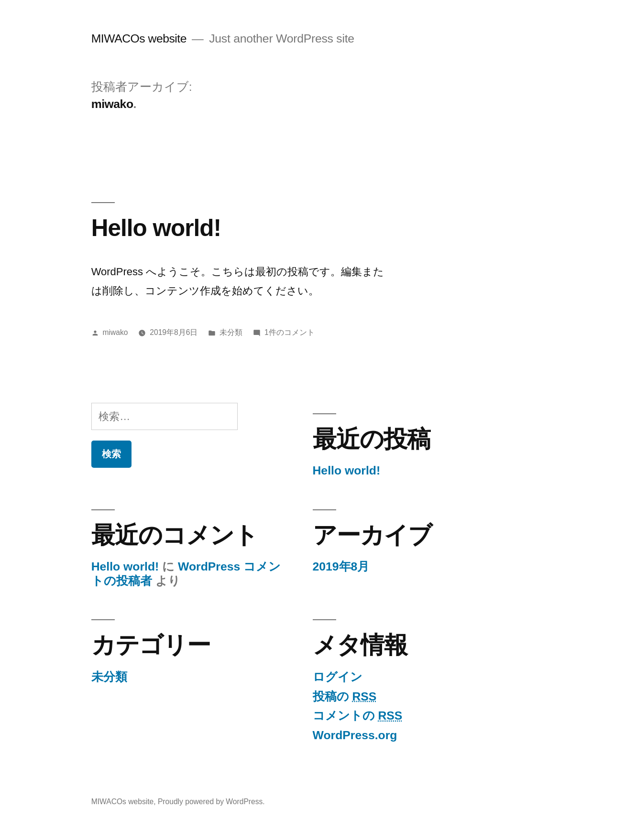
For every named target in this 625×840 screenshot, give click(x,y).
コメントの (358, 716)
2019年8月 (341, 566)
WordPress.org (355, 735)
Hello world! (156, 228)
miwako (115, 332)
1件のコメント (290, 332)
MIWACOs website (139, 38)
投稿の (345, 696)
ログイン (338, 677)
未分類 (231, 332)
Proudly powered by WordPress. (211, 802)
